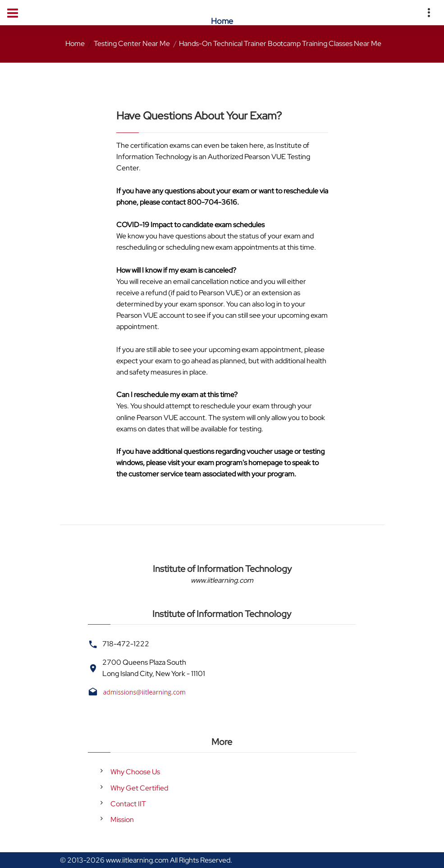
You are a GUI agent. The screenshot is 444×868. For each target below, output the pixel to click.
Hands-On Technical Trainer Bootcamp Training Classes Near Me (280, 43)
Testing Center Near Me (132, 43)
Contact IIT (128, 804)
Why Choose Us (135, 772)
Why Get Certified (139, 788)
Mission (122, 820)
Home (75, 43)
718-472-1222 (126, 644)
